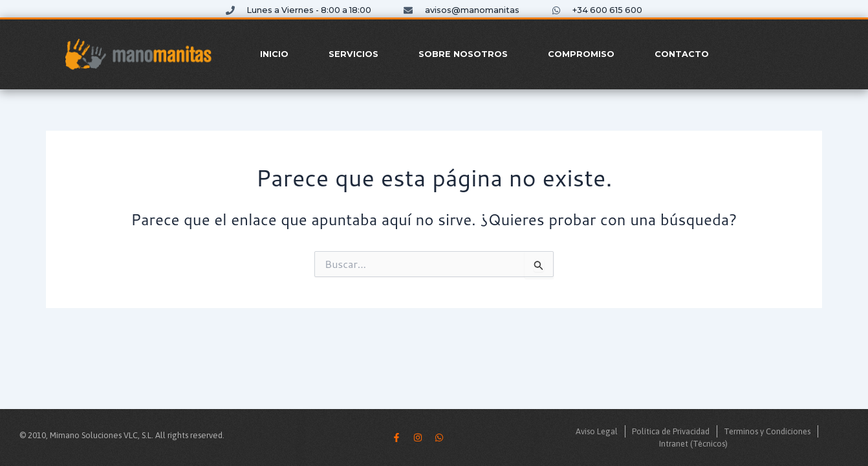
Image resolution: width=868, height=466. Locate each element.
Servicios (353, 54)
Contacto (682, 54)
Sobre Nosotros (463, 54)
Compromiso (581, 54)
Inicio (274, 54)
